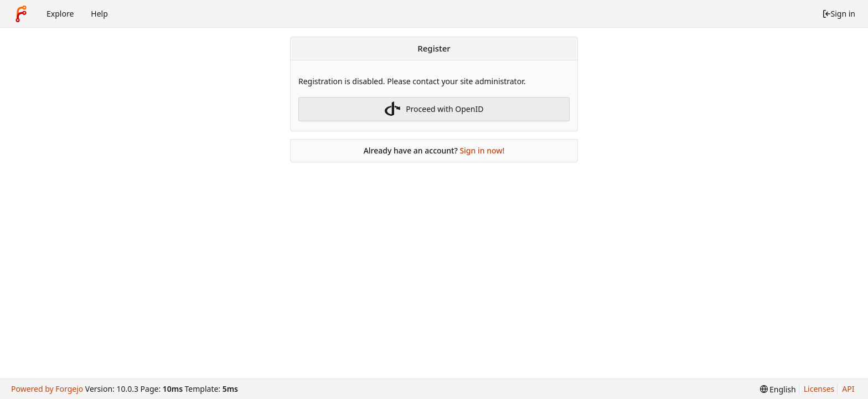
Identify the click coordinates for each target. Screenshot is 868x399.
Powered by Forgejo (47, 389)
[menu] (778, 389)
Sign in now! (482, 150)
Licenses (819, 389)
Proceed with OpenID (434, 109)
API (848, 389)
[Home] (21, 14)
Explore (60, 14)
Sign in (839, 14)
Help (99, 14)
